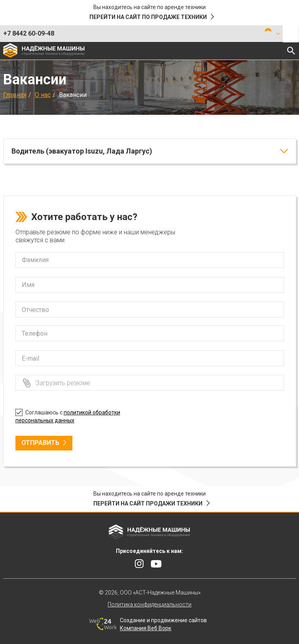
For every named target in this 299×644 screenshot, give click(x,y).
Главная (15, 95)
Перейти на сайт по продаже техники (148, 17)
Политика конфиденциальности (149, 604)
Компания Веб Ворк (146, 628)
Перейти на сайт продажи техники (148, 503)
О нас (43, 95)
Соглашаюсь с (68, 415)
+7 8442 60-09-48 (29, 33)
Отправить (40, 443)
